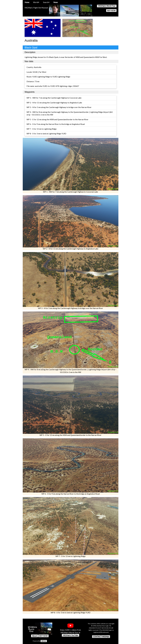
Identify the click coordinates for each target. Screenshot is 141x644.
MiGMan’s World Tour (107, 6)
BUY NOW (111, 11)
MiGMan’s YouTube (70, 635)
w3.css (44, 641)
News (56, 2)
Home (27, 2)
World (36, 2)
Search (46, 2)
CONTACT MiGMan (101, 637)
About (35, 636)
